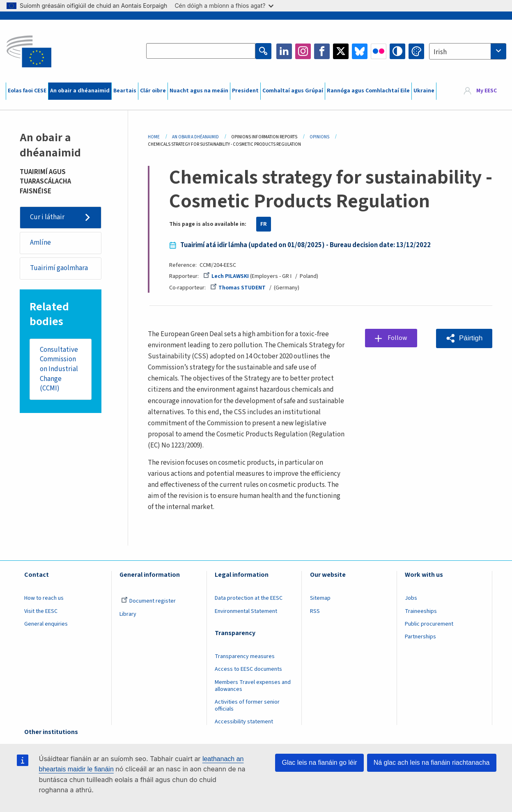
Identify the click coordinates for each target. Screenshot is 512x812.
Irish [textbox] (440, 52)
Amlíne (40, 243)
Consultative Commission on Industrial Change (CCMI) (59, 370)
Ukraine (424, 91)
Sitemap (320, 598)
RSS (315, 611)
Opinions (319, 137)
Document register (148, 601)
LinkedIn (284, 51)
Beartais (125, 91)
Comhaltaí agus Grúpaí (293, 91)
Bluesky (360, 51)
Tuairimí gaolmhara (59, 268)
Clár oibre (153, 91)
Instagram (303, 51)
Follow (398, 338)
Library (128, 614)
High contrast (397, 51)
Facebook (322, 51)
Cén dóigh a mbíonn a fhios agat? (224, 6)
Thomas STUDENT (238, 288)
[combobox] (468, 51)
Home (154, 137)
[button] (464, 338)
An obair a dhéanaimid (80, 91)
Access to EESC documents (248, 669)
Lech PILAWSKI (226, 276)
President (245, 91)
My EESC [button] (487, 91)
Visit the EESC (41, 611)
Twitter (341, 51)
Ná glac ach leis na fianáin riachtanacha (432, 763)
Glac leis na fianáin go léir (319, 763)
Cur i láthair (47, 217)
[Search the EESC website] (201, 51)
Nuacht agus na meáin (199, 91)
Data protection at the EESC (249, 598)
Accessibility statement (244, 722)
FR (264, 224)
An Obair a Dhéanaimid (195, 137)
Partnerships (420, 637)
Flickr (379, 51)
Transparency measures (245, 656)
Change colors (416, 51)
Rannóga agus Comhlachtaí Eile (368, 91)
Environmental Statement (246, 611)
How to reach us (44, 598)
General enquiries (46, 624)
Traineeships (421, 611)
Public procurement (429, 624)
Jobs (411, 598)
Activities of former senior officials (247, 705)
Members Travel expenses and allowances (253, 686)
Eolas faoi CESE (27, 91)
